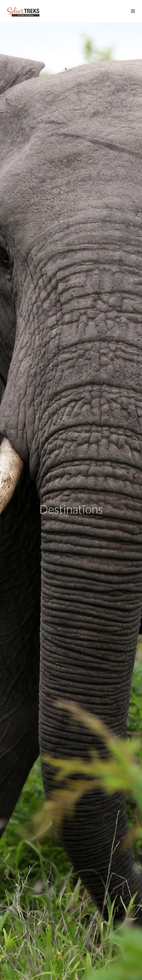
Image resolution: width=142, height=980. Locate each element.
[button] (133, 11)
